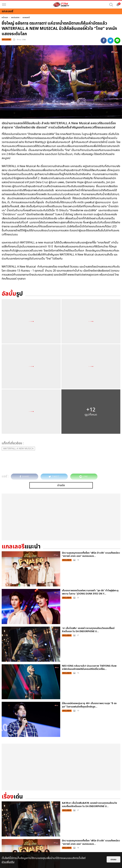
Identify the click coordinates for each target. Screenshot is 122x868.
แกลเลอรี (26, 17)
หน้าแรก (5, 17)
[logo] (61, 5)
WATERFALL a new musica (18, 449)
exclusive (15, 17)
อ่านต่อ (61, 485)
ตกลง (113, 859)
